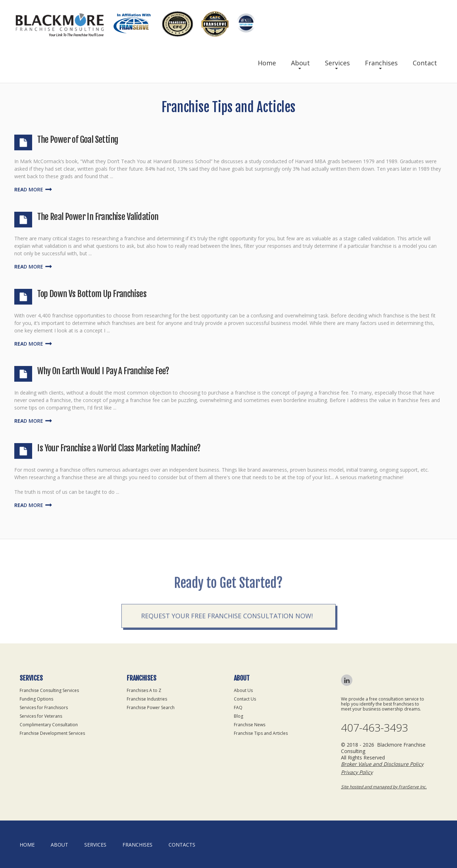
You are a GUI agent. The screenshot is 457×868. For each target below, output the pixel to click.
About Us (243, 690)
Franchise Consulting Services (49, 690)
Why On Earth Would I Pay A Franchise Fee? (103, 371)
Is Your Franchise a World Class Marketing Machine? (119, 448)
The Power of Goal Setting (78, 140)
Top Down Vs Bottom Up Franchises (92, 294)
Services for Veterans (41, 716)
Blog (238, 716)
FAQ (238, 708)
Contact (425, 63)
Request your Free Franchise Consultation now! (227, 636)
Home (267, 63)
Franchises (381, 63)
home (27, 845)
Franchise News (250, 725)
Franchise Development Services (52, 733)
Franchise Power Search (151, 708)
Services (337, 63)
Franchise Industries (147, 699)
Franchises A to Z (144, 690)
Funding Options (36, 699)
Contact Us (245, 699)
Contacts (182, 845)
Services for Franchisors (44, 708)
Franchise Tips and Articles (261, 733)
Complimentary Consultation (49, 725)
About (300, 63)
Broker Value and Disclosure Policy (382, 764)
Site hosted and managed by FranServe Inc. (384, 787)
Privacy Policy (357, 772)
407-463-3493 (375, 728)
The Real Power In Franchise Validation (98, 217)
